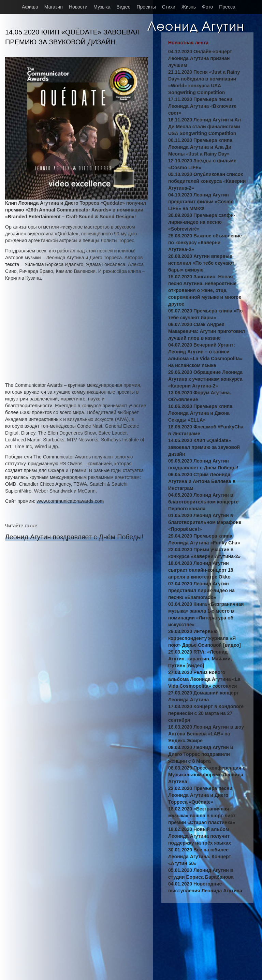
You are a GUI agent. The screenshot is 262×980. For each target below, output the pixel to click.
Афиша (30, 7)
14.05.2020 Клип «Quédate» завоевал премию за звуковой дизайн (204, 447)
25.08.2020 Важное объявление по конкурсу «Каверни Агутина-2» (205, 243)
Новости (78, 7)
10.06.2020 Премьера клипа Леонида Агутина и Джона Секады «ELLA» (200, 413)
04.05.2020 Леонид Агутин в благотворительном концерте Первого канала (203, 502)
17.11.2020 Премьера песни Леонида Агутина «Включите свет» (202, 106)
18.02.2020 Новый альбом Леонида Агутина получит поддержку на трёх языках (200, 836)
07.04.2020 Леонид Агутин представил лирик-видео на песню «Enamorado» (201, 590)
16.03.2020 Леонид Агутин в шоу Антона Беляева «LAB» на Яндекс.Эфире (206, 734)
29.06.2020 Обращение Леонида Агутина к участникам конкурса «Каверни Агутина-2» (205, 379)
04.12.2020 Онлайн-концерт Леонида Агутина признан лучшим (200, 58)
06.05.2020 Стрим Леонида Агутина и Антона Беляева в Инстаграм (202, 481)
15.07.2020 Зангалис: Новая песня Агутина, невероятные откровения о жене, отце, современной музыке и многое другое (205, 290)
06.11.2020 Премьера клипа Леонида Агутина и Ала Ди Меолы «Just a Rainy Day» (200, 147)
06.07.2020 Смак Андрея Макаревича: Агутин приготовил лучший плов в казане (207, 331)
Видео (124, 7)
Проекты (146, 7)
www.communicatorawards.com (70, 501)
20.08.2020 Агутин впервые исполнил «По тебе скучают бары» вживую (201, 263)
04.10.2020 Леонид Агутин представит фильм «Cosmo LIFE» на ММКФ (201, 202)
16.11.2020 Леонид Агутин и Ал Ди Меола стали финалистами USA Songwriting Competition (205, 127)
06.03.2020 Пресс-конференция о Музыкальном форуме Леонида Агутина (207, 775)
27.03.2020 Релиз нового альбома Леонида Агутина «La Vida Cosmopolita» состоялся (204, 679)
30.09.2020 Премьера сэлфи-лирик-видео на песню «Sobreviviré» (202, 222)
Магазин (54, 7)
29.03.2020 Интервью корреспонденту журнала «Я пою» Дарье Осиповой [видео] (205, 638)
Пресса (227, 7)
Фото (207, 7)
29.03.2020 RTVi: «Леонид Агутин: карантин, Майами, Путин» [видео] (200, 659)
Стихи (169, 7)
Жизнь (189, 7)
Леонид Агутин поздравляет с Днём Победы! (74, 537)
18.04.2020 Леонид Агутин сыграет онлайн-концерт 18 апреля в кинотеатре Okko (201, 570)
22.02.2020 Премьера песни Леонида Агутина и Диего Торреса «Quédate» (200, 795)
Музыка (102, 7)
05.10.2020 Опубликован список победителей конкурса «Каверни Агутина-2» (207, 181)
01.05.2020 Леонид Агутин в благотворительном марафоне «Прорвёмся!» (205, 522)
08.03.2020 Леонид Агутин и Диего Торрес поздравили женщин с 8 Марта (201, 754)
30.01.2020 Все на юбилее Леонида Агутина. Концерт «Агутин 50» (200, 857)
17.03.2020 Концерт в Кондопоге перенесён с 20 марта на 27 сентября (206, 713)
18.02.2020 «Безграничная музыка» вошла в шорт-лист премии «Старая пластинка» (202, 816)
